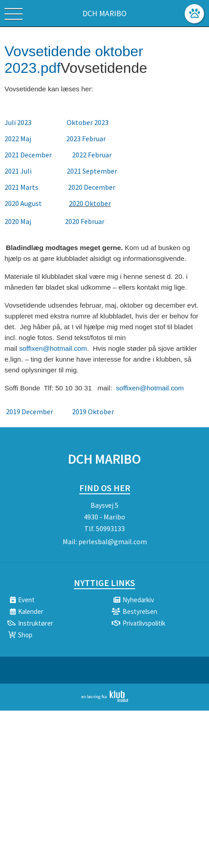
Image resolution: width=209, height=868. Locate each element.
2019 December (30, 412)
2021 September (92, 171)
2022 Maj (18, 139)
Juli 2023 (18, 122)
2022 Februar (92, 155)
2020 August (23, 203)
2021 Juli (19, 171)
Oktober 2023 (88, 122)
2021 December (28, 155)
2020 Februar (85, 221)
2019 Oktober (94, 412)
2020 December (92, 187)
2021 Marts (22, 187)
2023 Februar (86, 139)
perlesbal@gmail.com (113, 541)
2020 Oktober (90, 203)
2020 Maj (18, 221)
